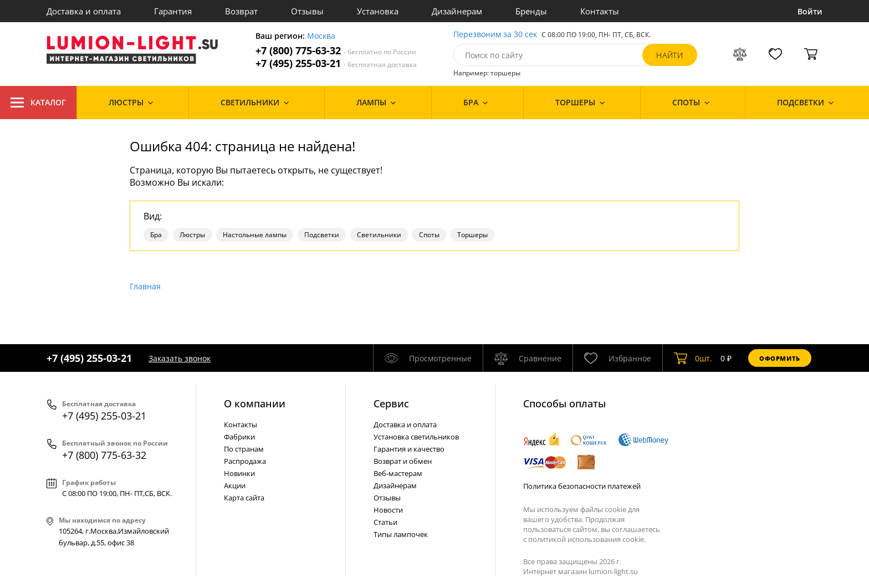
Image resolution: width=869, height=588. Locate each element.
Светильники (379, 235)
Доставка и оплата (84, 11)
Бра (156, 235)
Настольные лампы (255, 235)
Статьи (385, 522)
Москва (321, 36)
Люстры (192, 235)
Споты (429, 235)
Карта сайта (244, 498)
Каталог (38, 103)
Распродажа (245, 461)
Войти (810, 11)
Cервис (391, 403)
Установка (378, 11)
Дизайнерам (457, 11)
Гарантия (173, 11)
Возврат (241, 11)
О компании (255, 403)
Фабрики (239, 437)
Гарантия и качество (409, 449)
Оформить (780, 358)
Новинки (239, 473)
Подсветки (322, 235)
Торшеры (472, 235)
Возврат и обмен (403, 461)
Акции (235, 485)
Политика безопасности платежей (582, 486)
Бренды (531, 11)
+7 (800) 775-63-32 (336, 51)
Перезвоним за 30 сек (495, 35)
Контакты (600, 11)
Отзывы (307, 11)
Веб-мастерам (398, 473)
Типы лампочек (401, 534)
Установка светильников (416, 437)
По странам (244, 449)
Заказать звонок (180, 358)
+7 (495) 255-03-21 (336, 63)
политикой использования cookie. (587, 539)
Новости (388, 510)
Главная (145, 286)
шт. (693, 358)
